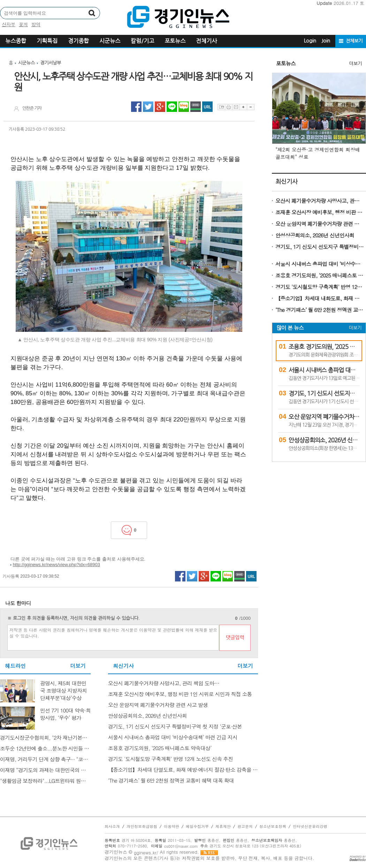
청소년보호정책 (273, 827)
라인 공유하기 (172, 107)
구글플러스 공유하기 (160, 107)
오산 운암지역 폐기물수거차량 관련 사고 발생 (320, 224)
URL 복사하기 (207, 107)
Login (310, 41)
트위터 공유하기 (148, 107)
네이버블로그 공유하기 (184, 107)
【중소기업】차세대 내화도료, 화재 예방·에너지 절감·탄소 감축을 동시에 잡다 (320, 298)
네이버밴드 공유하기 (196, 107)
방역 (36, 24)
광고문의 (245, 827)
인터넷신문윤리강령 (310, 827)
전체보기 (354, 41)
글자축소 (251, 107)
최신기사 (287, 181)
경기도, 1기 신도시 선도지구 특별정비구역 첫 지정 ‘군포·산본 (320, 247)
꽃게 (23, 24)
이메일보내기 (236, 107)
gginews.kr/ (146, 852)
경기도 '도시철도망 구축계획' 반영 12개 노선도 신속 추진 (320, 287)
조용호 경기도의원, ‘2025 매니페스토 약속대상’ (320, 275)
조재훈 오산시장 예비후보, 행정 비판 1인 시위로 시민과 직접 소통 (320, 212)
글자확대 (243, 107)
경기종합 (78, 41)
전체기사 (206, 41)
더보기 (78, 666)
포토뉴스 (175, 41)
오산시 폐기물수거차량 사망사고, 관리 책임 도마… (320, 201)
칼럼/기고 (142, 41)
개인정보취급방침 (142, 827)
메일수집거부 (197, 827)
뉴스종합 (16, 41)
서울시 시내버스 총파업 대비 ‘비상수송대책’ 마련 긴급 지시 (320, 264)
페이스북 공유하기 (136, 107)
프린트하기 (228, 107)
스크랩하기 (221, 107)
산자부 (9, 24)
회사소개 (112, 827)
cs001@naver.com (181, 846)
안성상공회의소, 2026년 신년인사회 (315, 235)
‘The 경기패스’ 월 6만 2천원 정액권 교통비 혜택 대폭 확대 (320, 310)
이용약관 (171, 827)
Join (326, 41)
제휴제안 (223, 827)
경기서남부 (51, 63)
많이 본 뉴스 (290, 328)
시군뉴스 (110, 41)
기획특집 (47, 41)
